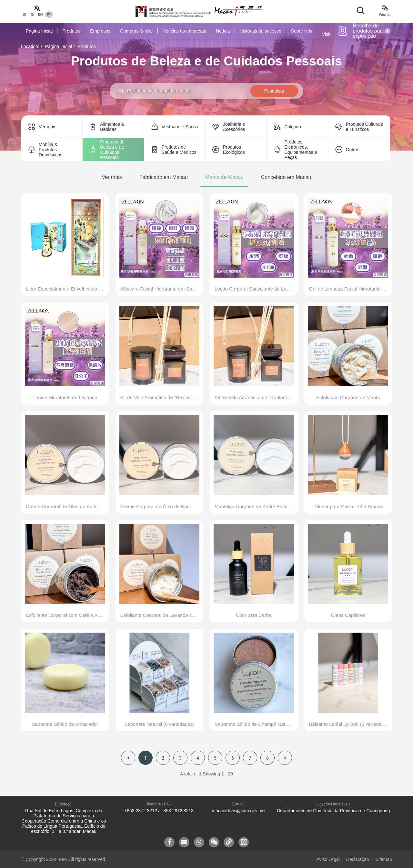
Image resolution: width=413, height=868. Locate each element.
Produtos (71, 31)
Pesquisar (274, 91)
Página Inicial (39, 31)
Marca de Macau (224, 177)
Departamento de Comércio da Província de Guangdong (333, 811)
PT (49, 15)
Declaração (358, 859)
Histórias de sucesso (261, 31)
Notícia (223, 31)
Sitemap (384, 859)
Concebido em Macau (286, 177)
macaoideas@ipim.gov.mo (238, 811)
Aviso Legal (328, 859)
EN (40, 15)
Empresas (100, 31)
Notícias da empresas (184, 31)
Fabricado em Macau (164, 177)
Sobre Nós (302, 31)
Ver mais (112, 177)
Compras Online (136, 31)
